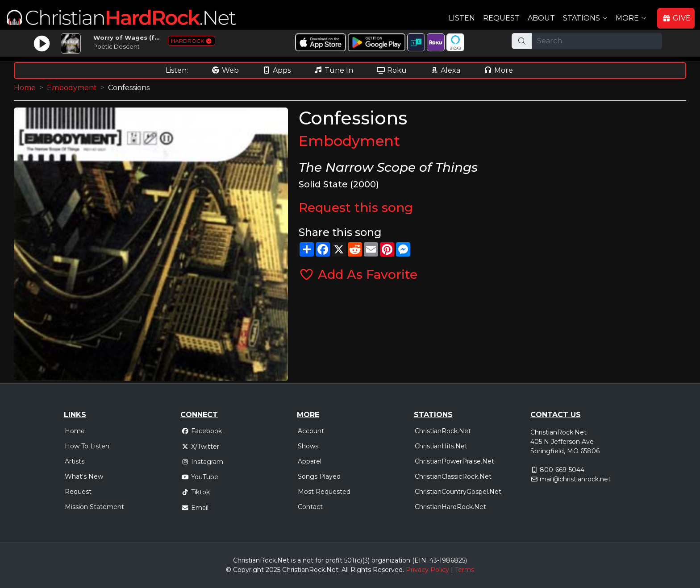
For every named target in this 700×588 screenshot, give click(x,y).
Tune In (333, 70)
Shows (308, 446)
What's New (84, 476)
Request (501, 18)
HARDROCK (192, 41)
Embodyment (72, 88)
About (541, 18)
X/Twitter (200, 447)
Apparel (310, 461)
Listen (462, 18)
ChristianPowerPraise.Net (454, 461)
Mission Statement (94, 507)
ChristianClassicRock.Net (453, 476)
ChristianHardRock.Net (450, 507)
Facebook (202, 431)
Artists (75, 461)
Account (311, 431)
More (498, 70)
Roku (392, 70)
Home (25, 88)
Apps (276, 70)
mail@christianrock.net (575, 479)
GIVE (676, 18)
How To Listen (87, 446)
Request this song (356, 207)
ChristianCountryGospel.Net (458, 492)
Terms (465, 570)
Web (225, 70)
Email (195, 508)
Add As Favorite (358, 274)
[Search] (597, 41)
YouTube (200, 477)
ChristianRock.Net (443, 431)
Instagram (202, 462)
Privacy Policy (427, 570)
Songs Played (319, 476)
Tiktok (196, 492)
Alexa (445, 70)
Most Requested (324, 492)
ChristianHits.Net (441, 446)
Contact (310, 507)
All (345, 570)
